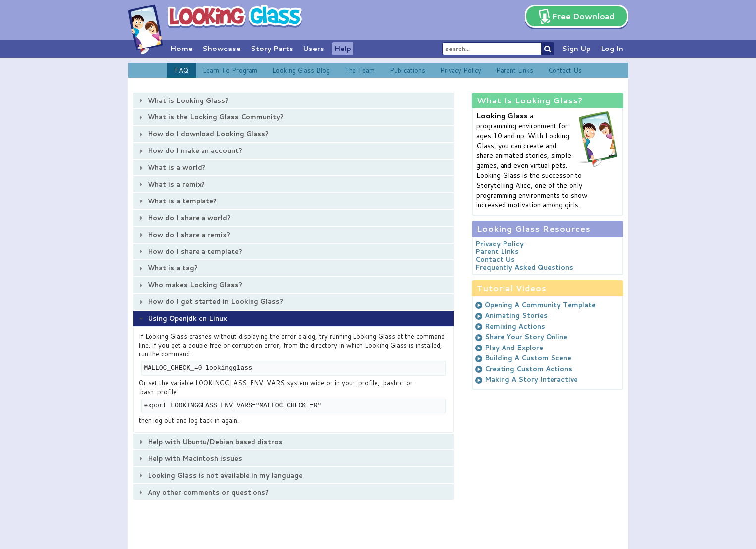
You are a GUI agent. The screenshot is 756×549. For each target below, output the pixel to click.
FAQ (181, 70)
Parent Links (515, 70)
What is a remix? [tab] (171, 184)
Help (343, 49)
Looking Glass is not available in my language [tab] (220, 475)
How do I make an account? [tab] (189, 150)
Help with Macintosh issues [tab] (189, 458)
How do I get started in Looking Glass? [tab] (210, 301)
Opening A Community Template (540, 305)
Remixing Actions (515, 326)
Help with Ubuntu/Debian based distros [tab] (210, 442)
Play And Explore (514, 348)
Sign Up (576, 49)
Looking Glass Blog (301, 70)
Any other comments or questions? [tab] (203, 492)
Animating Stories (516, 315)
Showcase (222, 49)
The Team (360, 70)
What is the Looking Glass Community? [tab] (210, 117)
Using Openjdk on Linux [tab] (182, 318)
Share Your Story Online (526, 337)
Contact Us (565, 70)
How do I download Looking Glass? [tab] (203, 134)
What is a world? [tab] (171, 167)
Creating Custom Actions (529, 369)
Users (314, 49)
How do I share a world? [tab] (184, 218)
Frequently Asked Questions (524, 267)
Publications (407, 70)
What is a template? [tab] (177, 201)
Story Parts (272, 49)
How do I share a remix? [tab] (183, 235)
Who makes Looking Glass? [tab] (189, 285)
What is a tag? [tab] (167, 268)
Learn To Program (230, 70)
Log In (612, 49)
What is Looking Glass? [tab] (183, 100)
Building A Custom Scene (528, 358)
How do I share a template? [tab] (189, 251)
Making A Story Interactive (531, 379)
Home (181, 49)
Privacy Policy (461, 70)
